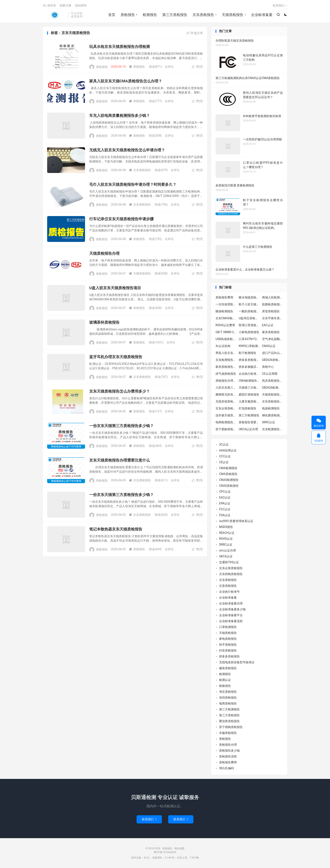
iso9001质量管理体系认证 (236, 521)
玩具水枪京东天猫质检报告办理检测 (120, 47)
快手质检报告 (228, 645)
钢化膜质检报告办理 (273, 415)
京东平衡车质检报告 (273, 318)
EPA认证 (225, 503)
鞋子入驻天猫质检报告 (249, 304)
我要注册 (65, 5)
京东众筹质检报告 (226, 408)
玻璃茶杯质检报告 (104, 322)
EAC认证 (268, 325)
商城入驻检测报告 (273, 297)
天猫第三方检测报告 (249, 388)
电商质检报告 (228, 703)
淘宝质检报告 (228, 692)
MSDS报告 (226, 527)
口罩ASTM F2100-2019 (249, 339)
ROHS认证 (226, 539)
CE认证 (224, 462)
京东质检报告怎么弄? (273, 401)
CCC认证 (225, 456)
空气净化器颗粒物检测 (273, 339)
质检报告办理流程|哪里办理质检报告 (226, 381)
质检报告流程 (228, 756)
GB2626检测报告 (273, 388)
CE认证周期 (270, 374)
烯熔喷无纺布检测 (226, 394)
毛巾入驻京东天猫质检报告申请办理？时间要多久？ (133, 184)
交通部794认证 (229, 562)
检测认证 (225, 680)
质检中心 (268, 367)
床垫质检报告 (271, 311)
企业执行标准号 (229, 592)
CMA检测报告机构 (249, 381)
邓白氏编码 (226, 768)
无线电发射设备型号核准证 (237, 662)
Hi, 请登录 (49, 5)
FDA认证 (225, 515)
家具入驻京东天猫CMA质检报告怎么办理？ (126, 81)
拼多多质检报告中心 (249, 360)
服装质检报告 (228, 668)
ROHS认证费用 (225, 325)
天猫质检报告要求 (273, 394)
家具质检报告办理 (226, 367)
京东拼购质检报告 (231, 574)
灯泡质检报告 (247, 408)
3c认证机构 (223, 346)
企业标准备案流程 (231, 621)
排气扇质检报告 (226, 374)
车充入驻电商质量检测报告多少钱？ (120, 115)
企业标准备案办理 (231, 603)
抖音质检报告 (228, 650)
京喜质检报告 (228, 586)
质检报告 (55, 15)
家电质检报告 (228, 639)
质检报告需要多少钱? (249, 422)
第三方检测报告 (249, 415)
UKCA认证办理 (248, 429)
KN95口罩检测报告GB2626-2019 (249, 346)
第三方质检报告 (175, 15)
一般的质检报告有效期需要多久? (249, 311)
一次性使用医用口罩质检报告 (226, 304)
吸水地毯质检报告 (249, 297)
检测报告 (150, 15)
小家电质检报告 (249, 332)
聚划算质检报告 (229, 721)
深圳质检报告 (228, 698)
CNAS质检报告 (229, 486)
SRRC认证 (269, 422)
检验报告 (225, 686)
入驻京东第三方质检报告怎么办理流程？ (226, 388)
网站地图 (179, 848)
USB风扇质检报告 (226, 339)
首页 (112, 15)
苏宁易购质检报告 (226, 429)
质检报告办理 (228, 745)
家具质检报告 (271, 332)
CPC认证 (225, 492)
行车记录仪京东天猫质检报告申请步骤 (121, 219)
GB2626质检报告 (273, 360)
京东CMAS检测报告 (226, 318)
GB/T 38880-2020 (226, 332)
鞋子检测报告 (247, 353)
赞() (197, 67)
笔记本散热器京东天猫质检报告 (116, 529)
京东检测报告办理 (226, 360)
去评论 (169, 67)
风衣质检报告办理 (273, 381)
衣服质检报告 (228, 733)
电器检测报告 (271, 408)
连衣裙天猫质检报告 (226, 415)
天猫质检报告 (233, 15)
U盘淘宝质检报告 (249, 318)
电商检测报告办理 (226, 422)
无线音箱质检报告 (226, 401)
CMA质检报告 (228, 474)
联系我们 (279, 5)
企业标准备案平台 (231, 615)
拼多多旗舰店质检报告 (249, 367)
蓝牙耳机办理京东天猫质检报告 (116, 357)
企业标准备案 (262, 15)
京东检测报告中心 (273, 429)
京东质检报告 (203, 15)
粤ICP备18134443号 (165, 852)
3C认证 (224, 445)
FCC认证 (225, 509)
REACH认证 (227, 533)
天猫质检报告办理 (104, 253)
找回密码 (81, 5)
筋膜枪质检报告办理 (273, 304)
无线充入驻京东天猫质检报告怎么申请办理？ (127, 150)
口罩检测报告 (228, 627)
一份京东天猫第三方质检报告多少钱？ (121, 426)
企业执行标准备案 (249, 374)
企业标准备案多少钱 (232, 609)
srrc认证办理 (228, 550)
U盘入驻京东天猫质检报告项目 (115, 288)
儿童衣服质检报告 (249, 401)
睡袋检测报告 (224, 311)
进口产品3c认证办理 (273, 353)
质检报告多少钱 (229, 751)
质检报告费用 (224, 297)
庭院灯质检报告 (249, 394)
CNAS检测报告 (229, 480)
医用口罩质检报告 (249, 325)
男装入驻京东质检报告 (226, 353)
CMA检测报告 (228, 468)
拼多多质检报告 (229, 656)
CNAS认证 (269, 346)
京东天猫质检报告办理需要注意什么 (120, 460)
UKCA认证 (226, 556)
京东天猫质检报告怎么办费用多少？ (120, 391)
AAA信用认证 (228, 450)
